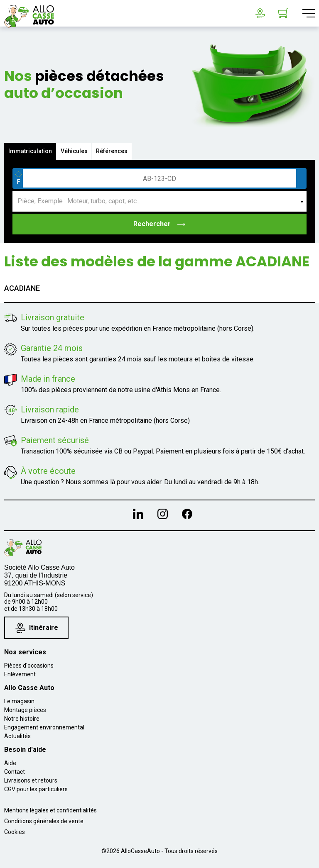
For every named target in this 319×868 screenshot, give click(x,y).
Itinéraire (37, 628)
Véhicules (74, 151)
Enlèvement (20, 674)
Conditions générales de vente (44, 821)
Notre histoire (22, 719)
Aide (10, 763)
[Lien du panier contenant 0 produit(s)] (283, 13)
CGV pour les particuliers (36, 789)
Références (112, 151)
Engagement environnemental (44, 727)
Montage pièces (25, 710)
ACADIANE (22, 288)
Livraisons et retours (31, 780)
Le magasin (19, 701)
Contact (15, 772)
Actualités (17, 736)
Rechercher (160, 224)
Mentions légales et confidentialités (50, 810)
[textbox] (159, 201)
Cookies (15, 832)
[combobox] (159, 201)
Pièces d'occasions (29, 666)
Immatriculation (30, 151)
